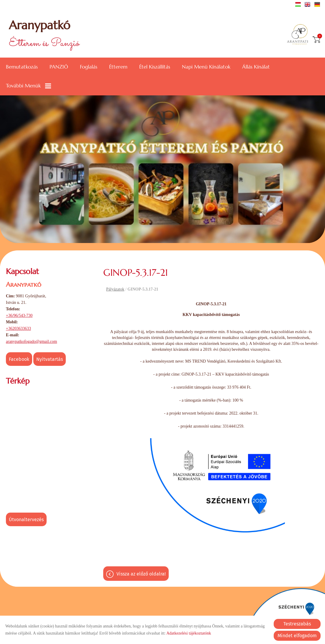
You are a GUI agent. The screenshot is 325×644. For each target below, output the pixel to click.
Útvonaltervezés (26, 520)
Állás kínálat (256, 67)
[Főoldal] (299, 35)
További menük (28, 86)
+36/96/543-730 (19, 316)
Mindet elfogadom (297, 636)
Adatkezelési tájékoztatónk (189, 633)
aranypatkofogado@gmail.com (31, 341)
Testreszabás (297, 624)
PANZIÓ (59, 67)
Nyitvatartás (50, 359)
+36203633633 (18, 328)
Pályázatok (115, 289)
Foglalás (89, 67)
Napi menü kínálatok (206, 67)
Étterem (118, 67)
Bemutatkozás (22, 67)
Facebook (19, 359)
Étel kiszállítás (155, 67)
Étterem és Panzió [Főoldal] (44, 35)
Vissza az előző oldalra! (141, 574)
